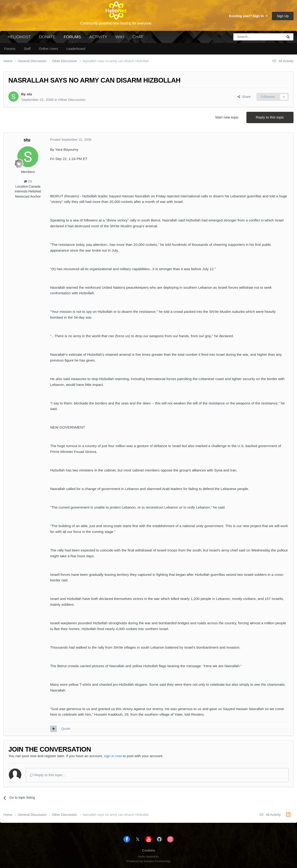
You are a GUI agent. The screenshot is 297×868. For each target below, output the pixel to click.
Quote (66, 729)
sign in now (113, 756)
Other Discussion (72, 100)
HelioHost (19, 37)
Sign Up (283, 16)
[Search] (246, 37)
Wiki (120, 37)
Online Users (49, 49)
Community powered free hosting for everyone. (116, 23)
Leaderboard (76, 49)
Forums (72, 39)
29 (28, 181)
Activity (98, 37)
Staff (27, 49)
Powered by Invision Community (148, 861)
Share (244, 97)
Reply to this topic (270, 117)
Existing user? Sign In (248, 16)
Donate (47, 37)
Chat (138, 37)
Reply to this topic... (48, 775)
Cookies (148, 850)
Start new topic (227, 117)
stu (29, 94)
